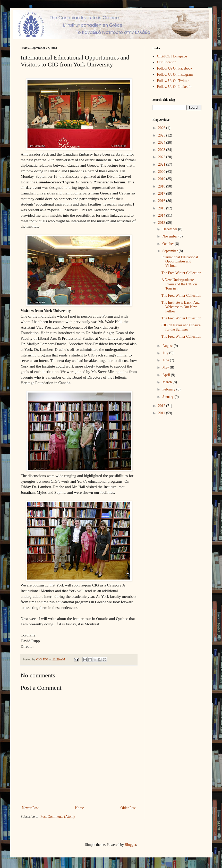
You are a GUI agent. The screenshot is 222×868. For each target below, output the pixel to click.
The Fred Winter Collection (181, 273)
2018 (162, 186)
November (170, 236)
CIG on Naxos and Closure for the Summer (181, 327)
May (166, 367)
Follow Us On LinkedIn (174, 87)
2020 (162, 172)
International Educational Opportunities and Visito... (180, 262)
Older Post (128, 808)
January (168, 397)
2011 (162, 413)
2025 (162, 135)
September (170, 251)
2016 (162, 201)
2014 (162, 215)
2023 (162, 150)
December (170, 229)
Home (80, 808)
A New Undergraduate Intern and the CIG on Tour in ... (179, 284)
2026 (162, 128)
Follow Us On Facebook (175, 68)
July (166, 353)
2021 (162, 164)
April (166, 375)
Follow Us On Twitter (173, 81)
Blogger (130, 845)
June (166, 360)
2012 (162, 406)
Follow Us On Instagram (175, 75)
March (167, 382)
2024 (162, 143)
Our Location (167, 62)
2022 (162, 157)
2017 (162, 194)
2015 (162, 208)
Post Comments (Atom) (58, 817)
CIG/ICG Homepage (172, 56)
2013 (162, 223)
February (169, 389)
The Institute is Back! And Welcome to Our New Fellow (181, 307)
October (169, 244)
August (168, 346)
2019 (162, 179)
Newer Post (30, 808)
